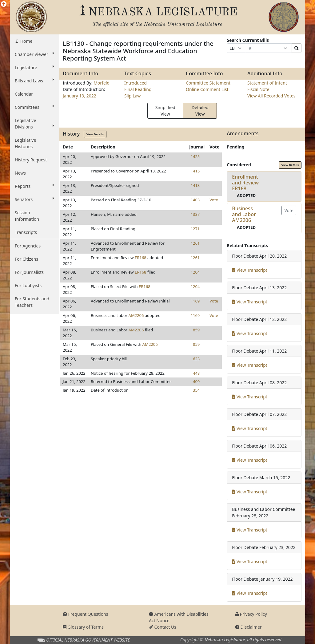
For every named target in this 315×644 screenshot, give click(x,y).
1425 (195, 156)
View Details (95, 134)
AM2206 (136, 315)
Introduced (136, 83)
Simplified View (165, 111)
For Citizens (26, 259)
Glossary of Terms (83, 627)
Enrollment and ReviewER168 (245, 183)
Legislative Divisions (34, 124)
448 (196, 373)
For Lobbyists (28, 285)
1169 (195, 301)
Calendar (24, 94)
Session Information (27, 216)
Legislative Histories (25, 143)
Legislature (34, 67)
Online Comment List (207, 89)
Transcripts (26, 232)
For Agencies (28, 246)
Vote (214, 200)
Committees (34, 107)
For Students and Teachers (32, 302)
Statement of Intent (267, 83)
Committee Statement (208, 83)
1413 (195, 185)
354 (196, 390)
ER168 (141, 258)
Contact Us (163, 627)
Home (26, 41)
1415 (195, 171)
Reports (34, 186)
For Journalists (29, 272)
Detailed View (200, 111)
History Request (31, 160)
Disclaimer (248, 627)
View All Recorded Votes (271, 96)
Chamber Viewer (34, 54)
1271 (195, 229)
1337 (195, 214)
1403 (195, 200)
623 (196, 359)
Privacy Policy (251, 614)
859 (196, 330)
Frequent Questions (86, 614)
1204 (195, 272)
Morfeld (102, 83)
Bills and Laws (34, 81)
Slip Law (132, 96)
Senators (34, 199)
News (20, 173)
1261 (195, 243)
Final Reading (138, 89)
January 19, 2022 (80, 96)
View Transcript (250, 270)
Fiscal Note (258, 89)
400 (196, 381)
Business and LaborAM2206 (244, 214)
